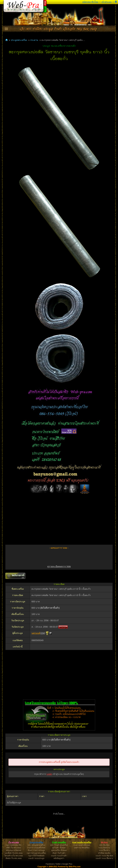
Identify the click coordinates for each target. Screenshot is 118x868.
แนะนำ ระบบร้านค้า (59, 856)
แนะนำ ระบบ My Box (104, 856)
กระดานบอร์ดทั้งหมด (82, 845)
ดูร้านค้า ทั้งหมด (59, 848)
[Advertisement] (59, 520)
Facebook (50, 864)
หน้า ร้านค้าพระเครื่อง (59, 845)
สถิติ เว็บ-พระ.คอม (14, 848)
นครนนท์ (36, 633)
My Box (104, 842)
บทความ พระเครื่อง (82, 848)
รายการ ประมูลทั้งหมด (36, 848)
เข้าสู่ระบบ (106, 2)
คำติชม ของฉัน (104, 853)
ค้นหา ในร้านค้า (59, 853)
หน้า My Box (104, 845)
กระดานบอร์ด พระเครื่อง (82, 842)
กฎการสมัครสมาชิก (14, 845)
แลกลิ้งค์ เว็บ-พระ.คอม (14, 853)
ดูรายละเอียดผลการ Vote (59, 566)
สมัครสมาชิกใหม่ (90, 2)
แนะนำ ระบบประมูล (36, 858)
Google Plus (67, 864)
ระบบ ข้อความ (104, 848)
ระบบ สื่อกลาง (104, 850)
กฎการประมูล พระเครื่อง (36, 853)
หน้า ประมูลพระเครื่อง (36, 845)
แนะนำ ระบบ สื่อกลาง (104, 858)
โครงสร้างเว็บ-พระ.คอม (14, 856)
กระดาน (34, 40)
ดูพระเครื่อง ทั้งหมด (59, 850)
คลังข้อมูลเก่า (59, 858)
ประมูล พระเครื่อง (36, 842)
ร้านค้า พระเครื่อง (59, 842)
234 (43, 633)
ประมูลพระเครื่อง (19, 40)
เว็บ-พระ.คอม (14, 842)
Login (49, 774)
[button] (116, 2)
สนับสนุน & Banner (14, 850)
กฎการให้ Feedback (36, 856)
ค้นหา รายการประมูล (36, 850)
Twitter (58, 864)
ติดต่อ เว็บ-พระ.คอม (14, 858)
